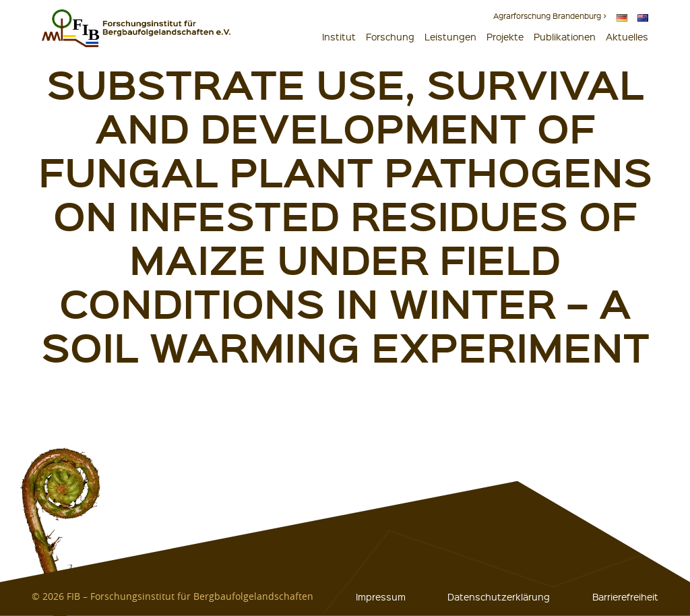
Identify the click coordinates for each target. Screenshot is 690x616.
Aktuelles (627, 36)
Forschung (390, 36)
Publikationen (565, 36)
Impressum (381, 596)
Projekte (505, 36)
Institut (339, 36)
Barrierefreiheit (625, 596)
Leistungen (450, 36)
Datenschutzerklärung (499, 596)
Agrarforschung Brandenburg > (550, 16)
